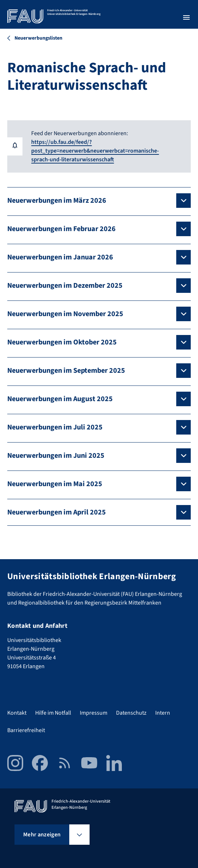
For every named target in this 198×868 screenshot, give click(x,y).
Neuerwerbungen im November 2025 (65, 314)
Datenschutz (131, 713)
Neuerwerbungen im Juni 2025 (56, 456)
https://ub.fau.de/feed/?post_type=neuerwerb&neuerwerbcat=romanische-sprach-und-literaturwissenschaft (95, 151)
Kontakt (17, 713)
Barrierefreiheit (26, 730)
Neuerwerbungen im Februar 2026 (61, 229)
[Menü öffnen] (186, 17)
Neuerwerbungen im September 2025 (66, 371)
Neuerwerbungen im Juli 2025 (55, 427)
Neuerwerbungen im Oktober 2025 (62, 342)
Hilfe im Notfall (53, 713)
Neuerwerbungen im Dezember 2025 (65, 286)
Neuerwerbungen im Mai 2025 (55, 484)
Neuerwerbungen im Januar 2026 (60, 257)
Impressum (94, 713)
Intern (163, 713)
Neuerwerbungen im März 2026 (57, 201)
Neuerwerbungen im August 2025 (60, 399)
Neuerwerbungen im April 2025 (57, 512)
